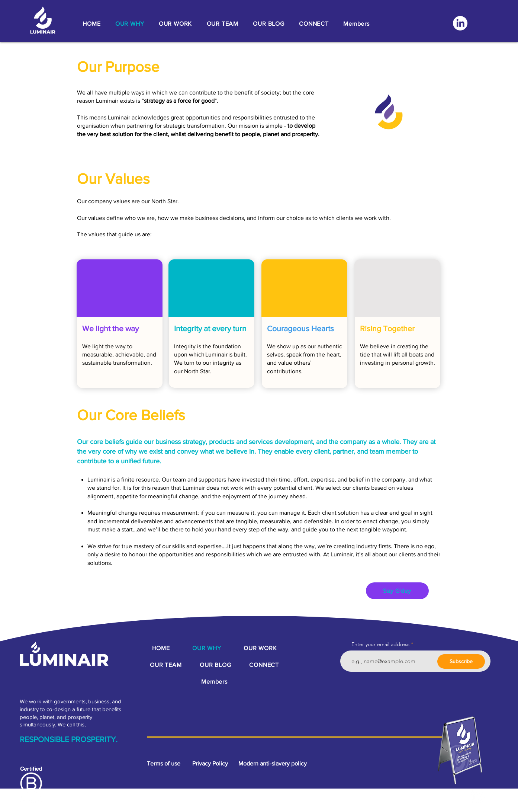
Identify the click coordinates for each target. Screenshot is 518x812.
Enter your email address (380, 644)
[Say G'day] (397, 591)
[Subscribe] (461, 661)
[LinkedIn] (460, 23)
